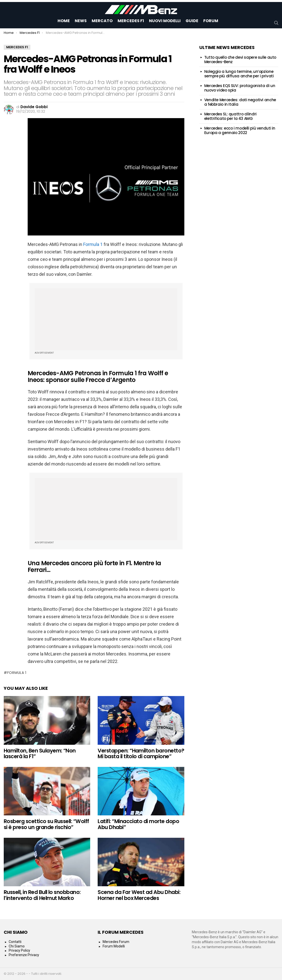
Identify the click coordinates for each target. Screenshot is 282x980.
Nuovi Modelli (165, 21)
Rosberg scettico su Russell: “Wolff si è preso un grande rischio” (46, 824)
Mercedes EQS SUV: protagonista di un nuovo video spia (240, 88)
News (81, 21)
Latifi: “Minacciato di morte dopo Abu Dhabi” (138, 824)
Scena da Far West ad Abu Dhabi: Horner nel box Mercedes (139, 895)
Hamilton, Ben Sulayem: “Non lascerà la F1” (40, 754)
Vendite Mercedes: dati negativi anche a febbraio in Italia (240, 102)
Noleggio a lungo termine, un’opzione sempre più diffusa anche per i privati (239, 74)
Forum (211, 21)
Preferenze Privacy (24, 955)
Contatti (15, 942)
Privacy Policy (19, 950)
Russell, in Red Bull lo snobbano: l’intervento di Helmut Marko (42, 895)
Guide (192, 21)
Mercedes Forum (116, 942)
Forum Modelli (114, 946)
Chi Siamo (17, 946)
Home (64, 21)
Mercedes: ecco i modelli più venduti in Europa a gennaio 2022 (240, 130)
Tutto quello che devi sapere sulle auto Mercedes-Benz (240, 60)
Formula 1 (93, 244)
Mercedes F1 (131, 21)
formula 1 (17, 673)
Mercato (102, 21)
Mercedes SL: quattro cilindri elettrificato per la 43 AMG (230, 116)
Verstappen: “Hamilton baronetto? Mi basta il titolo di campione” (141, 754)
